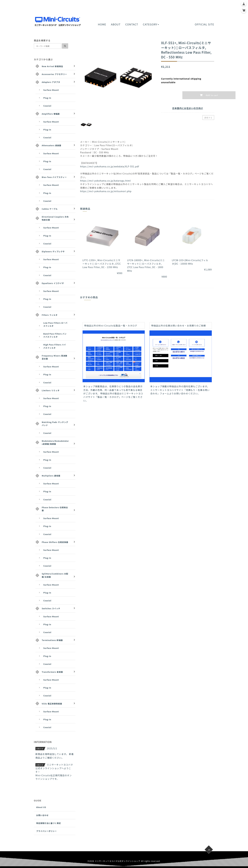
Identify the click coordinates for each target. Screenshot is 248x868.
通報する (208, 118)
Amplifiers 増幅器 (51, 114)
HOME (102, 24)
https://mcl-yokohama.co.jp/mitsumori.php (106, 191)
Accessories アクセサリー (54, 74)
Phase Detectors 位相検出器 (55, 509)
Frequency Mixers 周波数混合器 (55, 357)
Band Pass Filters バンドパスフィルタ (55, 335)
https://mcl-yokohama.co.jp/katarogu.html (105, 181)
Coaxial (47, 106)
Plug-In (47, 98)
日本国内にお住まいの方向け (188, 108)
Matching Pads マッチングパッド (55, 424)
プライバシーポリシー (46, 831)
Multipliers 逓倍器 (51, 476)
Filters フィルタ (50, 315)
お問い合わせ (42, 815)
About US (41, 807)
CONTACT (132, 24)
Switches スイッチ (51, 608)
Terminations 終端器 (52, 640)
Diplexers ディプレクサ (53, 251)
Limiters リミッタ (51, 390)
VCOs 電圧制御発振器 (52, 704)
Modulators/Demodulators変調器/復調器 (55, 442)
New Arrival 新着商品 (52, 66)
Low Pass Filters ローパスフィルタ (55, 324)
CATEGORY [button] (151, 24)
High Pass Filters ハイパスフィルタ (55, 346)
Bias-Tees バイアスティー (54, 177)
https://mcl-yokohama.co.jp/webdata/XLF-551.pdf (110, 166)
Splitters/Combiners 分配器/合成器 (55, 575)
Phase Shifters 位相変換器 (55, 542)
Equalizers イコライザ (53, 283)
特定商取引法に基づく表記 (49, 823)
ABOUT (116, 24)
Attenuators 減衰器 (51, 145)
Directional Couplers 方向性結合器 (55, 218)
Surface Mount (51, 90)
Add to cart (211, 95)
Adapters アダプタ (51, 82)
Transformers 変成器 (52, 672)
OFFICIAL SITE (205, 24)
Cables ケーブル (50, 209)
